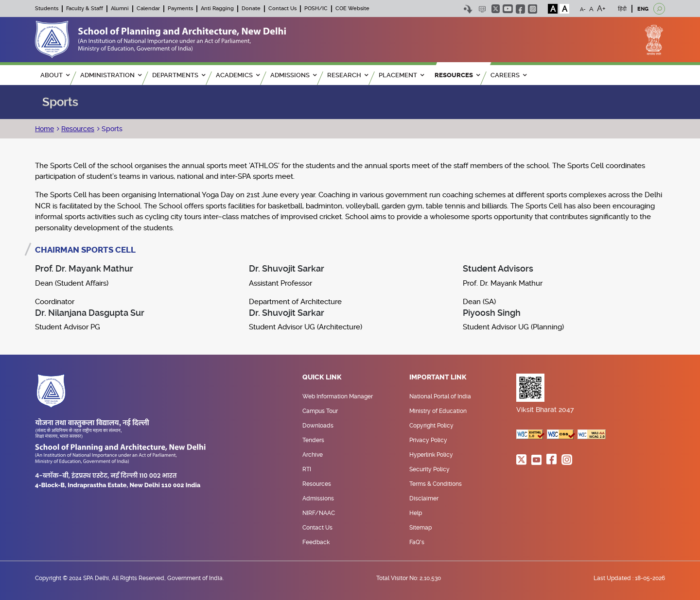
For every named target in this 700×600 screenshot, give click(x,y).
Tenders (313, 440)
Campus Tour (320, 411)
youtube (508, 9)
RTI (307, 469)
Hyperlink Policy (431, 455)
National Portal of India (440, 396)
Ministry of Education (438, 411)
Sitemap (420, 528)
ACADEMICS (238, 75)
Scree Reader (482, 9)
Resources (78, 129)
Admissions (318, 498)
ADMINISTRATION (111, 75)
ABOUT (55, 75)
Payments (180, 9)
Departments (179, 75)
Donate (251, 9)
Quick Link (322, 377)
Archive (313, 455)
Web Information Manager (338, 396)
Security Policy (429, 469)
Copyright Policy (431, 426)
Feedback (316, 542)
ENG (643, 9)
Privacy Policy (428, 440)
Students (47, 9)
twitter (496, 9)
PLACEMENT (401, 75)
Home (44, 129)
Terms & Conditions (436, 484)
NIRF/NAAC (319, 513)
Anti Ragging (217, 9)
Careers (508, 75)
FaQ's (417, 542)
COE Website (352, 9)
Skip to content (468, 9)
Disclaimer (424, 498)
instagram (533, 9)
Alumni (120, 9)
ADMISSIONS (293, 75)
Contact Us (282, 9)
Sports (111, 129)
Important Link (438, 377)
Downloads (318, 426)
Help (416, 513)
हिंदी (622, 9)
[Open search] (659, 9)
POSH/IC (316, 9)
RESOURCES (457, 75)
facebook (520, 9)
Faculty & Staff (85, 9)
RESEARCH (348, 75)
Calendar (148, 9)
